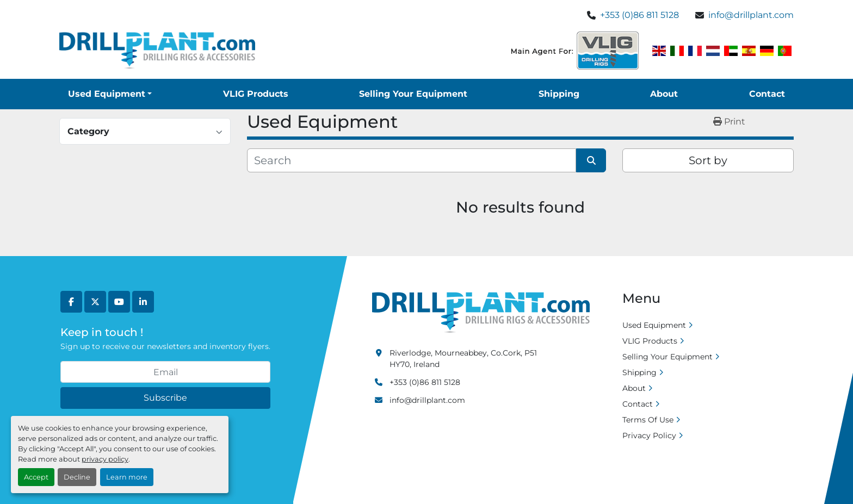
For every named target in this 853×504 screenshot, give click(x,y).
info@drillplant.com (751, 15)
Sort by (708, 160)
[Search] (412, 160)
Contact (767, 94)
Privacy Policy (649, 435)
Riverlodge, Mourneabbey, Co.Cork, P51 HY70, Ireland (463, 359)
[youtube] (119, 302)
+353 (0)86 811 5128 (639, 15)
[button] (110, 94)
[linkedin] (143, 302)
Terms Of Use (648, 420)
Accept (36, 477)
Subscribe (165, 398)
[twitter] (95, 302)
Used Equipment (107, 94)
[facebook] (71, 302)
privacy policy (105, 459)
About (664, 94)
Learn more (127, 477)
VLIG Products (256, 94)
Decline (77, 477)
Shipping (559, 94)
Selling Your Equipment (413, 94)
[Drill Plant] (481, 312)
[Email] (165, 372)
